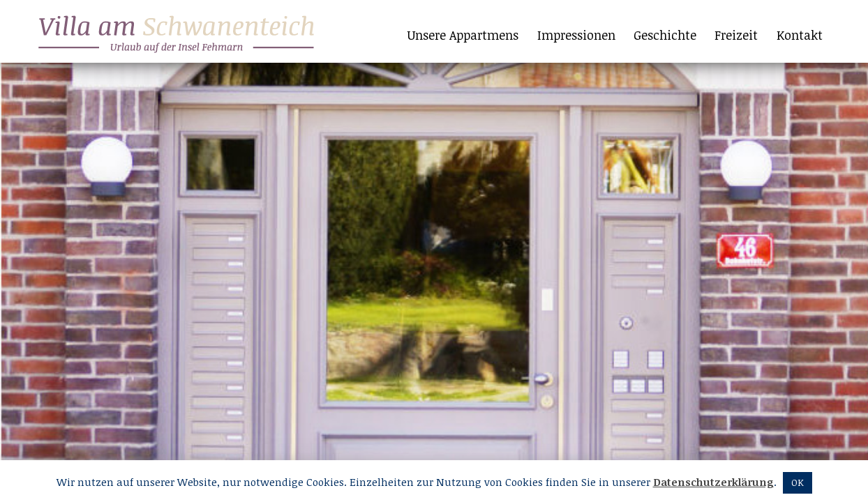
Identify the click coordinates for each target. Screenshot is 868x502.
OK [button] (798, 482)
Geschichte (665, 35)
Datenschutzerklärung (713, 482)
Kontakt (800, 35)
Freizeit (736, 35)
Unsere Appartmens (463, 35)
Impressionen (576, 35)
